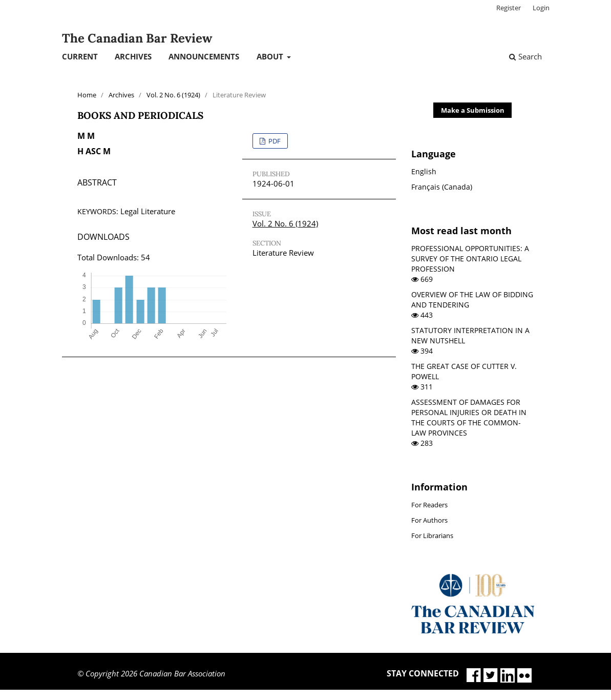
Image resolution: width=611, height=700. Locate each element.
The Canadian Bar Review (137, 38)
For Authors (429, 520)
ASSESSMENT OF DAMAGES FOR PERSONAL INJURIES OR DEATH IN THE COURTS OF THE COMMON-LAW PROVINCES (469, 417)
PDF (274, 141)
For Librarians (432, 536)
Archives (133, 56)
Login (541, 8)
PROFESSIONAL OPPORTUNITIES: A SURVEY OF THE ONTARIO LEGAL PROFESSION (470, 259)
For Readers (429, 505)
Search (525, 56)
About (271, 56)
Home (87, 95)
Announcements (204, 56)
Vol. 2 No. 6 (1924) (173, 95)
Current (80, 56)
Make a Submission (473, 110)
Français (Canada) (442, 187)
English (424, 171)
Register (509, 8)
